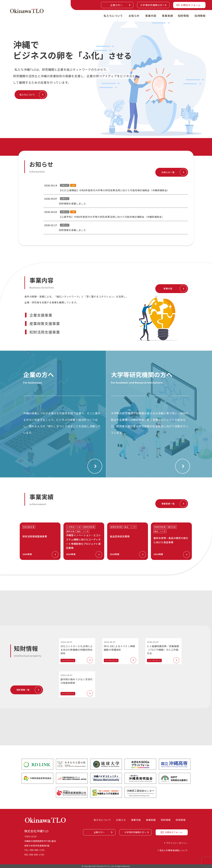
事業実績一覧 (168, 504)
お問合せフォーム (191, 5)
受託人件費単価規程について (174, 850)
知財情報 (183, 16)
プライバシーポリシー (177, 843)
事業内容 (151, 16)
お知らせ (134, 16)
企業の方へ (116, 5)
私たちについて (113, 16)
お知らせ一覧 (168, 172)
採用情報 (200, 16)
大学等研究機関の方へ (153, 5)
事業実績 (167, 16)
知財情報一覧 (23, 690)
